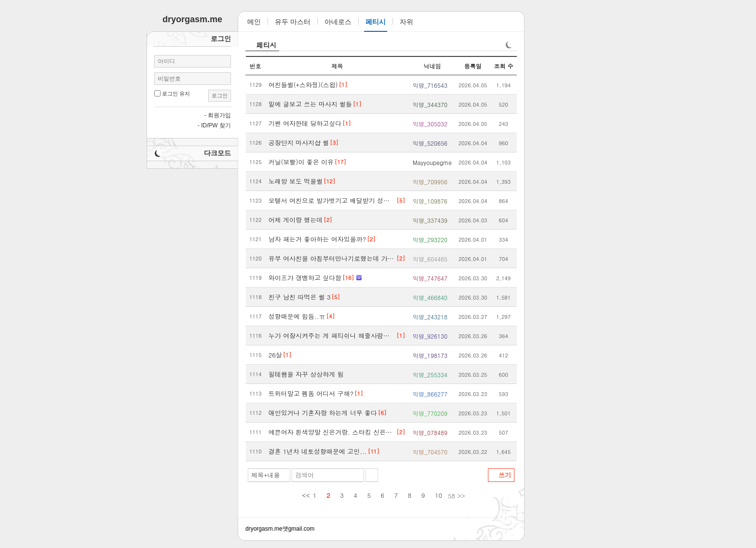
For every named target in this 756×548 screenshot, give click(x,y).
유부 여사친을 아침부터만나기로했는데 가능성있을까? (332, 258)
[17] (340, 162)
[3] (334, 143)
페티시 (267, 45)
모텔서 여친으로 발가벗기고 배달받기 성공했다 (332, 200)
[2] (328, 220)
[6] (382, 413)
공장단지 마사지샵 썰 (299, 143)
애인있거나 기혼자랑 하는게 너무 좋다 (323, 413)
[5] (401, 200)
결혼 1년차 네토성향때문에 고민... (318, 451)
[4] (331, 316)
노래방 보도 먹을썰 (296, 181)
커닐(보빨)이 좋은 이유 (301, 162)
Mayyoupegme (432, 162)
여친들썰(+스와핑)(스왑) (303, 85)
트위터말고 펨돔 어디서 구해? (311, 393)
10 (439, 495)
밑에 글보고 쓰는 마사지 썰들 (310, 104)
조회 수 (503, 66)
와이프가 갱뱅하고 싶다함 (305, 278)
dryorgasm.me (264, 529)
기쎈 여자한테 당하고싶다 (305, 123)
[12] (329, 181)
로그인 (220, 96)
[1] (343, 85)
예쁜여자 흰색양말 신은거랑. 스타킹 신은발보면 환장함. (332, 432)
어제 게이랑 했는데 (296, 220)
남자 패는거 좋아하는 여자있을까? (317, 239)
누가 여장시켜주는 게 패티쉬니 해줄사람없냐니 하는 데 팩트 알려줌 (332, 336)
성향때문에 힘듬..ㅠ (297, 316)
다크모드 (217, 153)
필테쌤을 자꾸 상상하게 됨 (306, 374)
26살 (275, 355)
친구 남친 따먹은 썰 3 (300, 297)
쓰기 (505, 475)
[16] (348, 278)
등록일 (473, 66)
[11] (374, 451)
